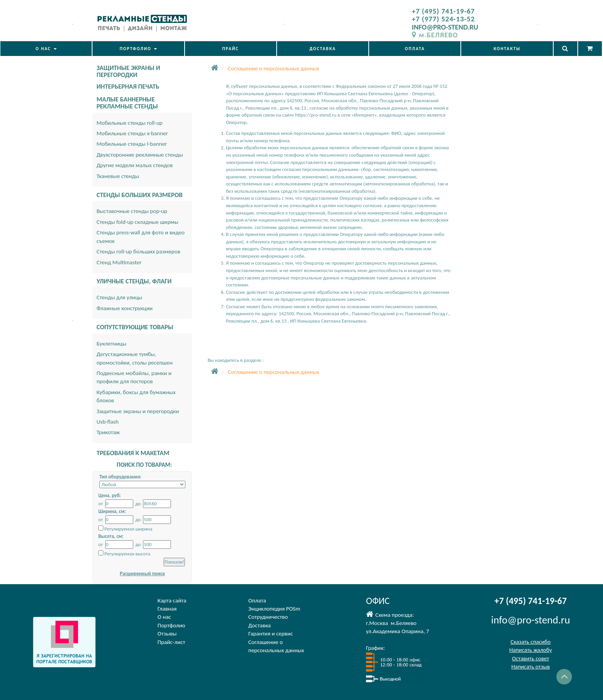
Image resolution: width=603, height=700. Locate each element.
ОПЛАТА (415, 49)
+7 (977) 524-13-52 (443, 19)
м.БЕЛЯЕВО (435, 35)
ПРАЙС (231, 49)
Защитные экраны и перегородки (138, 411)
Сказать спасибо (531, 642)
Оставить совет (531, 658)
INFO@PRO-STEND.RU (445, 27)
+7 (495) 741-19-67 (443, 11)
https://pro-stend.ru (315, 115)
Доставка (260, 625)
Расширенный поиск (142, 573)
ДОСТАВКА (322, 49)
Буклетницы (111, 344)
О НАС (46, 49)
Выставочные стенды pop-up (132, 211)
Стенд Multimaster (119, 262)
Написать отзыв (531, 667)
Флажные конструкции (125, 308)
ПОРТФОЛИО (138, 49)
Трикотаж (108, 432)
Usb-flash (107, 422)
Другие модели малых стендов (134, 165)
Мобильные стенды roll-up (129, 123)
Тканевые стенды (118, 176)
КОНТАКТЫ (507, 49)
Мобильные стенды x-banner (132, 133)
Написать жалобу (531, 650)
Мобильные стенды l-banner (132, 144)
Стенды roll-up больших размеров (138, 251)
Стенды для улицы (119, 297)
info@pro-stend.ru (531, 620)
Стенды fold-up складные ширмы (137, 222)
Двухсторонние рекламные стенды (140, 155)
